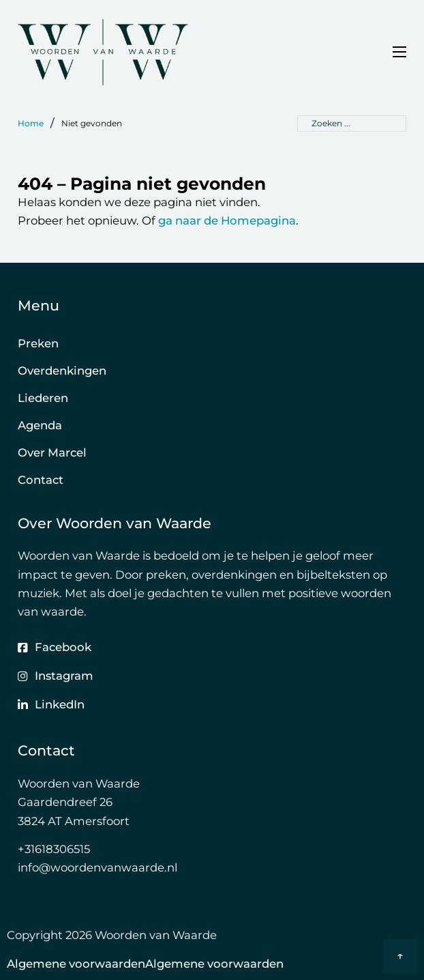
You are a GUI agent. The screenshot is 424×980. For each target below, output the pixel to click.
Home (31, 123)
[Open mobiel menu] (399, 52)
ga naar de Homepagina (227, 220)
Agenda (40, 425)
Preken (38, 343)
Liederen (43, 398)
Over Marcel (52, 452)
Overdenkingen (62, 371)
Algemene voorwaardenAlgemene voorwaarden (145, 964)
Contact (41, 480)
